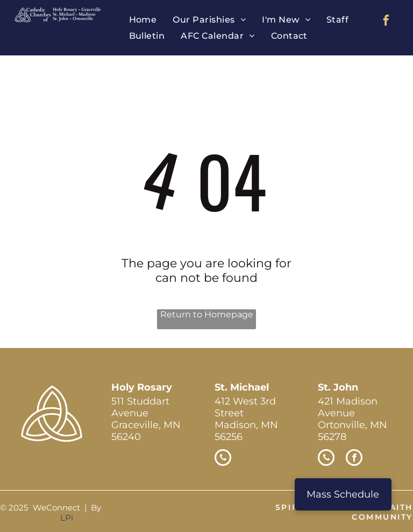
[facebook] (386, 22)
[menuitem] (143, 20)
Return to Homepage (207, 314)
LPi (67, 518)
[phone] (223, 459)
